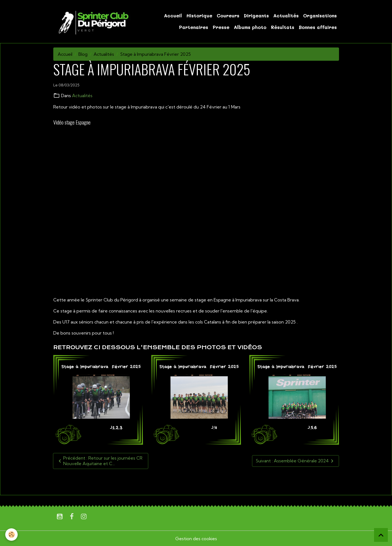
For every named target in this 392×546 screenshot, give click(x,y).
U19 (71, 481)
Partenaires (194, 27)
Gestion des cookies (196, 538)
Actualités (286, 15)
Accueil (173, 15)
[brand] (93, 22)
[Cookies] (12, 535)
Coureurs (228, 15)
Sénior (86, 481)
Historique (199, 15)
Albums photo (250, 27)
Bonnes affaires (318, 27)
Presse (221, 27)
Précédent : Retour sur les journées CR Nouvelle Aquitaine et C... (100, 461)
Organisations (320, 15)
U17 (59, 481)
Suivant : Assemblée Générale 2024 (295, 461)
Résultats (283, 27)
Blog (83, 54)
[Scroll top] (381, 535)
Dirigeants (256, 15)
